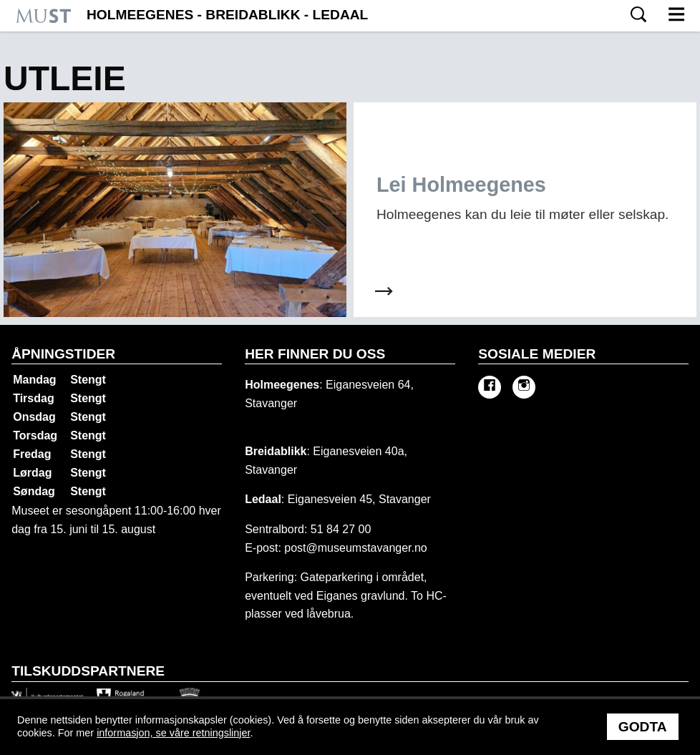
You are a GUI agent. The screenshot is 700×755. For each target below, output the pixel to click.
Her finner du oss (315, 354)
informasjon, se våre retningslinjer (173, 733)
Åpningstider (63, 354)
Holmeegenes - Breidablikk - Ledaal (227, 15)
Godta (643, 727)
